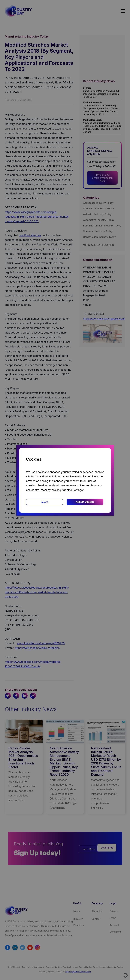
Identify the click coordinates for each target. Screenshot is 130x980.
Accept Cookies (85, 502)
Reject (44, 502)
